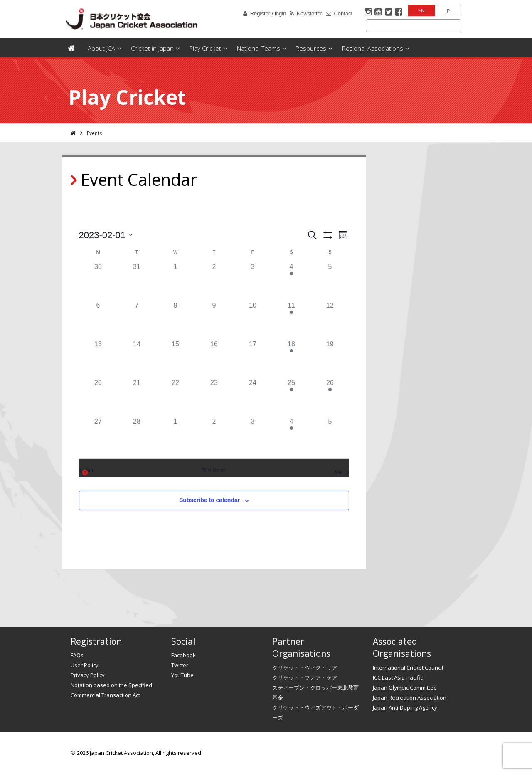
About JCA (101, 48)
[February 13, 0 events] (98, 359)
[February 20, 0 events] (98, 397)
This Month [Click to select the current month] (214, 471)
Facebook (183, 655)
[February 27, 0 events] (98, 436)
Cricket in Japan (152, 48)
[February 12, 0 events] (330, 320)
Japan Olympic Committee (405, 688)
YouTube (182, 675)
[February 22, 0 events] (175, 397)
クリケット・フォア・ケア (305, 678)
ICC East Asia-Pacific (398, 678)
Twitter (180, 665)
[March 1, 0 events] (175, 436)
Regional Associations (373, 48)
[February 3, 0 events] (252, 281)
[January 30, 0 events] (98, 281)
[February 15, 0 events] (175, 359)
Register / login (268, 14)
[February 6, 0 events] (98, 320)
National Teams (259, 48)
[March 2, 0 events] (214, 436)
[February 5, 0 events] (330, 281)
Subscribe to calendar (209, 500)
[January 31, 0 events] (137, 281)
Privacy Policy (88, 675)
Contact (343, 14)
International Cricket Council (408, 668)
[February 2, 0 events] (214, 281)
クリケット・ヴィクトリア (305, 668)
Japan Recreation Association (410, 698)
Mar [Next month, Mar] (342, 472)
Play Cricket (205, 48)
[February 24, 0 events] (252, 397)
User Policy (85, 665)
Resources (311, 48)
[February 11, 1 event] (291, 320)
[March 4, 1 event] (291, 436)
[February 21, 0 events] (137, 397)
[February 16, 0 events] (214, 359)
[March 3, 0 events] (252, 436)
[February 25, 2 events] (291, 397)
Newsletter (309, 14)
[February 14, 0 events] (137, 359)
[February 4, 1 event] (291, 281)
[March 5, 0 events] (330, 436)
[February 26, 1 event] (330, 397)
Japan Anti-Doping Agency (405, 707)
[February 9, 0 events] (214, 320)
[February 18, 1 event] (291, 359)
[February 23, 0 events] (214, 397)
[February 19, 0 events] (330, 359)
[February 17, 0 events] (252, 359)
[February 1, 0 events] (175, 281)
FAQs (77, 655)
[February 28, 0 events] (137, 436)
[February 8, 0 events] (175, 320)
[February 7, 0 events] (137, 320)
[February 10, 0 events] (252, 320)
